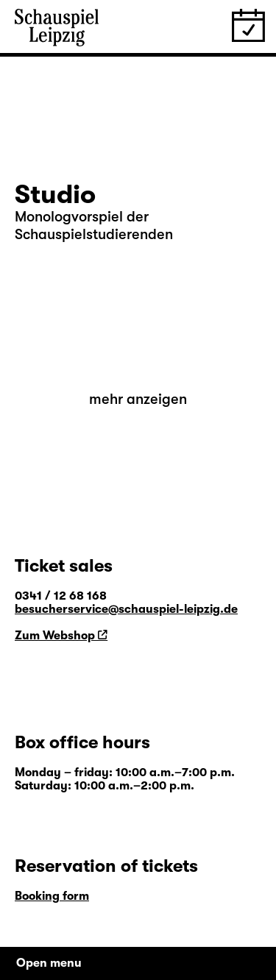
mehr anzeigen (138, 399)
